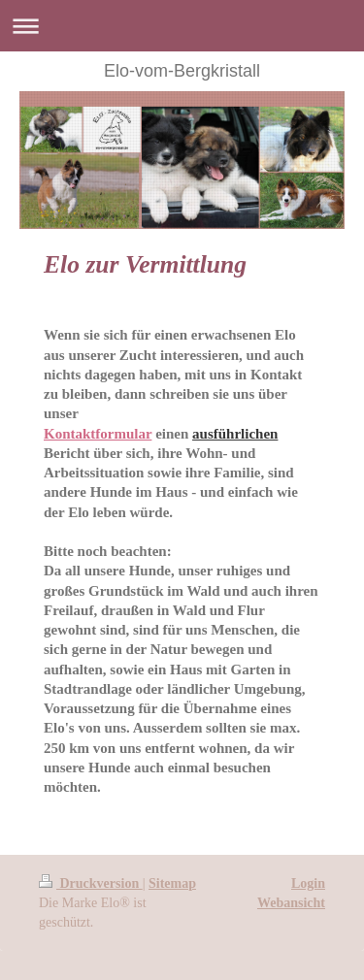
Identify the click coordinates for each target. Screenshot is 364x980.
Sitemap (172, 883)
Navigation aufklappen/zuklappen (182, 26)
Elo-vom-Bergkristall (182, 71)
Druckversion (91, 883)
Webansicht (291, 903)
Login (308, 883)
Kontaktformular (98, 434)
